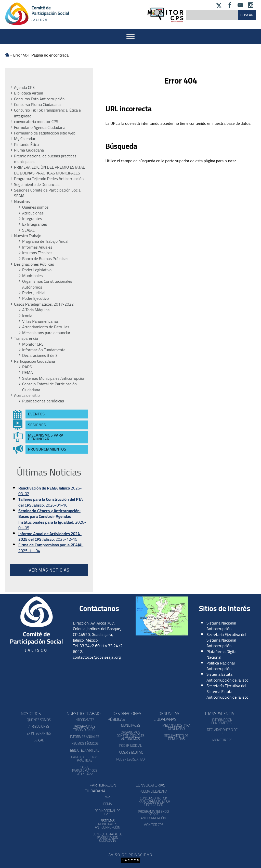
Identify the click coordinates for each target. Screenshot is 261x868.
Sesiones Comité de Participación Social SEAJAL (48, 193)
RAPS (27, 367)
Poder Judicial (34, 293)
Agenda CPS (24, 87)
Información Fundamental (44, 350)
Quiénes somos (35, 207)
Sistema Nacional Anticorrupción (221, 626)
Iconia (27, 316)
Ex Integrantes (35, 224)
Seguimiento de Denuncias (37, 184)
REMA (28, 372)
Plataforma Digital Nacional (222, 654)
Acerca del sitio (27, 395)
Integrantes (32, 219)
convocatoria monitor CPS (36, 121)
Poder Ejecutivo (36, 298)
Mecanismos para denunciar (46, 333)
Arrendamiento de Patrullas (46, 327)
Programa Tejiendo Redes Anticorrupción (49, 179)
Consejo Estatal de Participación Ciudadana (49, 387)
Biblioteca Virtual (29, 93)
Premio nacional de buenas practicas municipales (45, 159)
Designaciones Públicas (34, 264)
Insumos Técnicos (37, 253)
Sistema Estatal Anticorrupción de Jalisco (227, 677)
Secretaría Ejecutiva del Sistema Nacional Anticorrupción (226, 640)
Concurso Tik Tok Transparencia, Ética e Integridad (47, 113)
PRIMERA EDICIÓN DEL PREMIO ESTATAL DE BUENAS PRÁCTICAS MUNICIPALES (49, 170)
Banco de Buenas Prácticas (45, 259)
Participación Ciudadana (35, 361)
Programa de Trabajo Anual (45, 241)
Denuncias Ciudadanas (166, 716)
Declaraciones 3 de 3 (40, 355)
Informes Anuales (37, 247)
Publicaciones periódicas (43, 401)
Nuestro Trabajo (28, 236)
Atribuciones (33, 213)
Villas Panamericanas (40, 321)
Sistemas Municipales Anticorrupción (54, 378)
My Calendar (25, 139)
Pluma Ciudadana (29, 150)
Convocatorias (151, 785)
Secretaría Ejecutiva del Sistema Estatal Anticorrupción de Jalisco (227, 691)
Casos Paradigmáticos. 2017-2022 (44, 304)
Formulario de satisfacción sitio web (45, 133)
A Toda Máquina (36, 310)
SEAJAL (28, 230)
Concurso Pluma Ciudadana (37, 104)
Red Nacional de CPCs (108, 812)
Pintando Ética (26, 144)
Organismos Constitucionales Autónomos (47, 284)
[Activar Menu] (130, 36)
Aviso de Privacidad (130, 855)
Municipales (32, 276)
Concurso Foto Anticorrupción (39, 99)
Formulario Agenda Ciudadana (40, 127)
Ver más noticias (49, 570)
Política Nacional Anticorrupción (221, 666)
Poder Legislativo (37, 270)
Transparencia (26, 338)
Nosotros (22, 201)
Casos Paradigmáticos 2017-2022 (85, 770)
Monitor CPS (33, 344)
